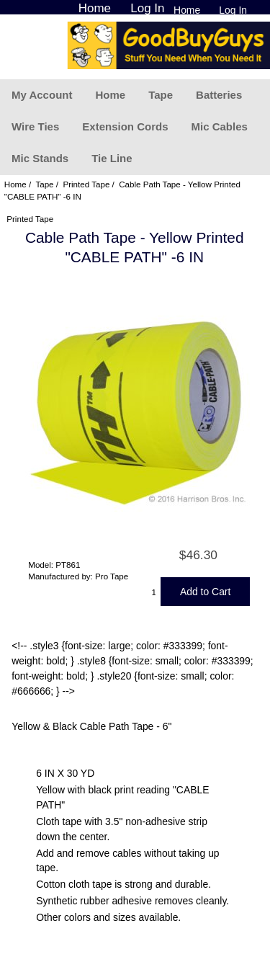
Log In (233, 10)
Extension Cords (125, 126)
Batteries (219, 95)
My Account (42, 95)
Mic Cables (219, 126)
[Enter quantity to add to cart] (154, 592)
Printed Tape (86, 184)
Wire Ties (35, 126)
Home (187, 10)
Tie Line (112, 158)
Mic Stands (40, 158)
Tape (161, 95)
